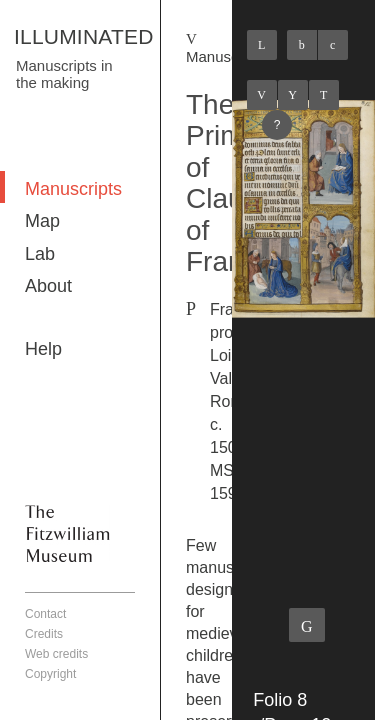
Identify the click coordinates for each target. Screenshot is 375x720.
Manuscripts (73, 189)
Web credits (56, 654)
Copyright (50, 674)
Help (43, 349)
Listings (293, 95)
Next (324, 95)
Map (42, 221)
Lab (40, 254)
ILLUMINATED (84, 36)
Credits (44, 634)
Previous (262, 95)
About (48, 286)
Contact (45, 614)
